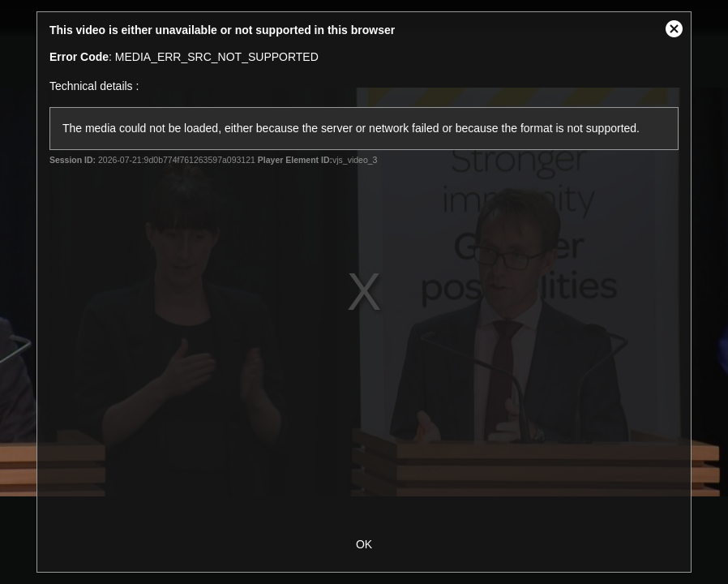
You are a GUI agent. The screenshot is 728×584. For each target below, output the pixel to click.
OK (364, 544)
